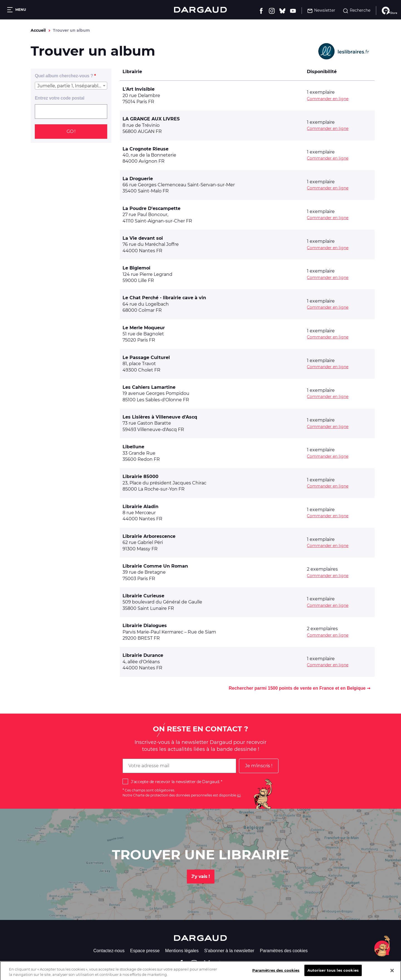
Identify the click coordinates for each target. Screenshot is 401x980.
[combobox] (71, 86)
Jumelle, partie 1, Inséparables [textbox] (70, 86)
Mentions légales (182, 951)
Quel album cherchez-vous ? (64, 76)
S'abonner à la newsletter (229, 951)
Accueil (38, 30)
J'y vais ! (201, 876)
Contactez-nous (109, 951)
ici (239, 795)
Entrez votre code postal (60, 98)
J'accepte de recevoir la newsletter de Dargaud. (175, 782)
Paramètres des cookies (284, 951)
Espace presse (145, 951)
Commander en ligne (328, 99)
